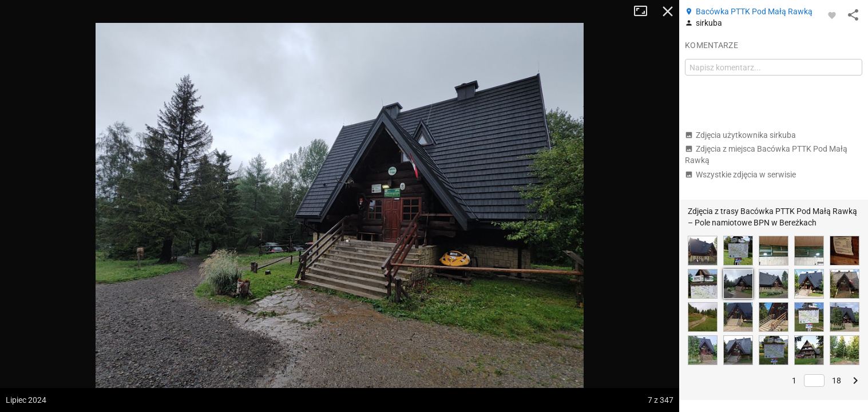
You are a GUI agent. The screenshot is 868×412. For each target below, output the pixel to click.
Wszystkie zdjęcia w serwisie (740, 175)
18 (837, 381)
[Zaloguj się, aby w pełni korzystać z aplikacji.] (832, 15)
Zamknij (668, 11)
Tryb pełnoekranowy (645, 11)
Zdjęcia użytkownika (740, 135)
